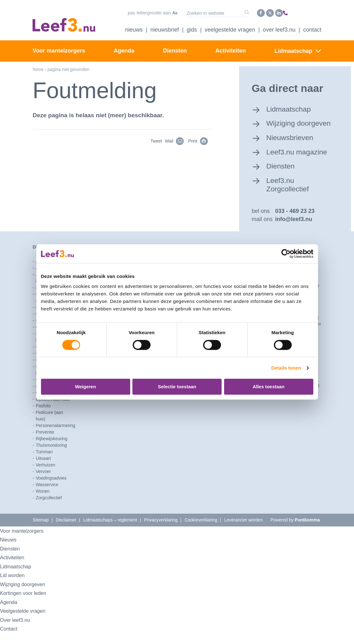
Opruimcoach (49, 403)
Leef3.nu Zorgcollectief (292, 194)
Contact (312, 28)
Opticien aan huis (53, 410)
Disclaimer (66, 531)
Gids (192, 28)
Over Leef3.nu (279, 28)
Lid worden (15, 586)
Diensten (175, 49)
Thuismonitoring (51, 456)
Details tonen (286, 368)
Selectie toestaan (177, 387)
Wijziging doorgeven (287, 126)
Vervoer (43, 482)
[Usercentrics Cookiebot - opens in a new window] (286, 254)
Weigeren (85, 387)
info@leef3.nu (294, 230)
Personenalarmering (55, 436)
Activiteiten (231, 49)
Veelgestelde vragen (230, 28)
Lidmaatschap (293, 49)
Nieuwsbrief (165, 28)
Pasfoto (43, 416)
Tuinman (44, 462)
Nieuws (134, 28)
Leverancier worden (243, 531)
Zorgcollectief (49, 508)
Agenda (124, 49)
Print (201, 139)
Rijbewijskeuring (51, 449)
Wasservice (47, 495)
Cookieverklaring (201, 531)
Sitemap (41, 531)
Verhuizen (45, 475)
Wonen (43, 502)
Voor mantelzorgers (59, 49)
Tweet (156, 139)
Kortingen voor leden (27, 604)
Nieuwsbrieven (294, 145)
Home (38, 68)
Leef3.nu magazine (302, 160)
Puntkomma (307, 531)
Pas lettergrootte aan (136, 12)
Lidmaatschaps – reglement (110, 531)
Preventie (45, 443)
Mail (178, 139)
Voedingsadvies (51, 489)
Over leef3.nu (18, 630)
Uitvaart (43, 469)
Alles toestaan (269, 387)
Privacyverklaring (161, 531)
